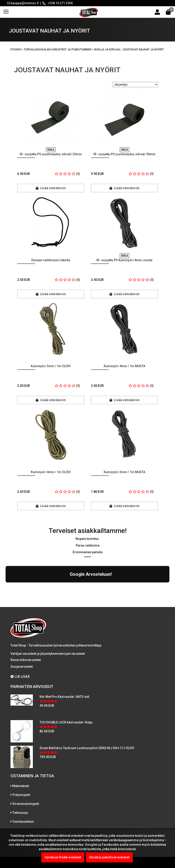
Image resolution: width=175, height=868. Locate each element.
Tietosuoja (20, 774)
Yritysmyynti (21, 756)
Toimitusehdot (23, 783)
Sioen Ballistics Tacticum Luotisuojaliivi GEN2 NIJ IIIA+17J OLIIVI (87, 709)
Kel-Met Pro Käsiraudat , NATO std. (65, 658)
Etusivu (16, 50)
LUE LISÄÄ (20, 638)
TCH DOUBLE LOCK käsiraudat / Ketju (66, 684)
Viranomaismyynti (26, 765)
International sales (26, 792)
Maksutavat (21, 747)
